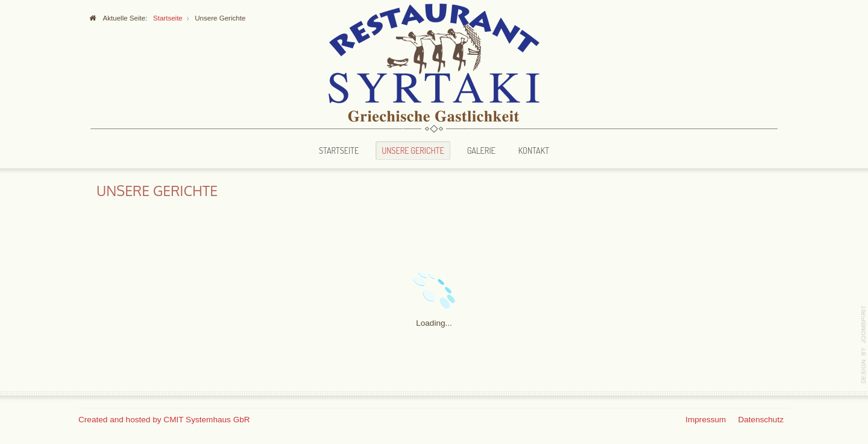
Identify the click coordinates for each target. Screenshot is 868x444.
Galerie (481, 150)
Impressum (706, 420)
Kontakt (534, 150)
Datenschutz (761, 420)
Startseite (339, 150)
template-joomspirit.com (864, 344)
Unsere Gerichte (413, 150)
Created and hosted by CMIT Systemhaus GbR (164, 420)
